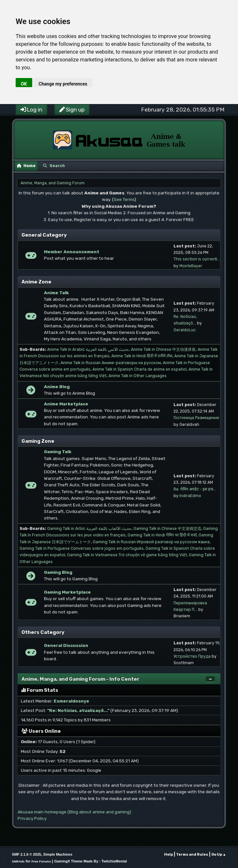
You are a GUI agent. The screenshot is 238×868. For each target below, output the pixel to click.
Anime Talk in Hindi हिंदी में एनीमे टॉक (142, 356)
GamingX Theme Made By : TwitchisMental (91, 861)
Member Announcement (72, 252)
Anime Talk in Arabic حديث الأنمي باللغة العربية (88, 349)
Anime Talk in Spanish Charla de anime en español (140, 369)
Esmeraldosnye (71, 701)
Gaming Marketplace (67, 592)
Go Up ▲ (219, 855)
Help (168, 855)
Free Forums (41, 861)
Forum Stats (40, 690)
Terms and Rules (192, 855)
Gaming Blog (58, 572)
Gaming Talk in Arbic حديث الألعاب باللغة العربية (89, 529)
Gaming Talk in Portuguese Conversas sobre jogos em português (82, 548)
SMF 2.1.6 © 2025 (27, 854)
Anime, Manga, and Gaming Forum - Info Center (80, 679)
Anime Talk (56, 293)
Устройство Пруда (192, 656)
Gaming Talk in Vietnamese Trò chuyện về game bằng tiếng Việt (127, 555)
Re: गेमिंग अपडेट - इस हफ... (195, 489)
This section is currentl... (197, 259)
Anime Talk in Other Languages (138, 376)
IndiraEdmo (190, 496)
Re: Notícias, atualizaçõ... (78, 710)
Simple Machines (58, 854)
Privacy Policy (32, 818)
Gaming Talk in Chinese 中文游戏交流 (167, 529)
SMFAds (18, 861)
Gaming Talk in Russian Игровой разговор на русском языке (151, 542)
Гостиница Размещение (196, 418)
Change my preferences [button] (63, 84)
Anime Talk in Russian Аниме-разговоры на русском (111, 363)
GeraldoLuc (185, 330)
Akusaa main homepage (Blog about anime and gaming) (74, 812)
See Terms (124, 199)
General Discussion (66, 645)
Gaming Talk (58, 452)
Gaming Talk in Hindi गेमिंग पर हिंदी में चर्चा (162, 535)
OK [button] (24, 84)
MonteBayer (191, 266)
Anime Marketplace (66, 404)
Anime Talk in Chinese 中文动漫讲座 (163, 349)
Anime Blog (57, 387)
